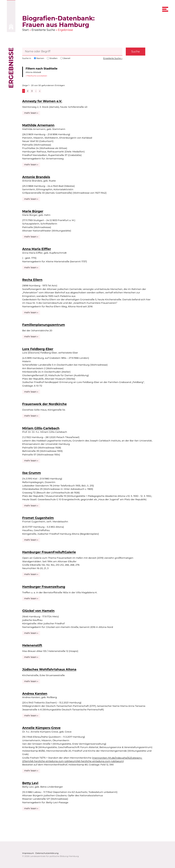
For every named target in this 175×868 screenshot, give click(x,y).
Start (26, 30)
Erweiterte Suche (43, 30)
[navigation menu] (165, 9)
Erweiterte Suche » (113, 58)
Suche (136, 52)
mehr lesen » (31, 113)
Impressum (28, 853)
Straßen (52, 58)
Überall (65, 58)
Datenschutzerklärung (47, 853)
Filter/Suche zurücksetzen (37, 76)
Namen (39, 58)
